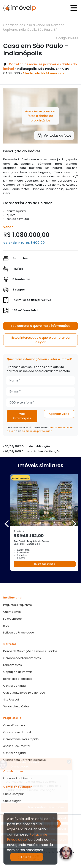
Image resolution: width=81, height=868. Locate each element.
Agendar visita (59, 414)
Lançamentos (13, 665)
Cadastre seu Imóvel (17, 732)
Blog (6, 626)
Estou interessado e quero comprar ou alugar (41, 340)
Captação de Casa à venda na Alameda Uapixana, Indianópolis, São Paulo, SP (34, 27)
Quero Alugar (12, 801)
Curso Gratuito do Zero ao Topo (24, 693)
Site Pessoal (11, 700)
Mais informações (22, 416)
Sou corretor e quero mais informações (41, 326)
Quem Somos (12, 612)
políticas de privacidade (37, 431)
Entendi (27, 857)
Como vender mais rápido (21, 739)
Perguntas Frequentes (17, 605)
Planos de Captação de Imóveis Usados (30, 651)
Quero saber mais (45, 564)
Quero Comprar (13, 794)
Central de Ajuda (14, 686)
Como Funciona (14, 725)
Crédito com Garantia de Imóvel (25, 760)
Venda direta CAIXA (16, 707)
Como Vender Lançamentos (22, 658)
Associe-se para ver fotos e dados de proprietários (40, 116)
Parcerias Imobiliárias (18, 779)
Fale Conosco (12, 619)
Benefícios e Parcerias (18, 679)
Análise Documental (17, 746)
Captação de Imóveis (18, 672)
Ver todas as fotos (54, 136)
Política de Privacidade (18, 633)
